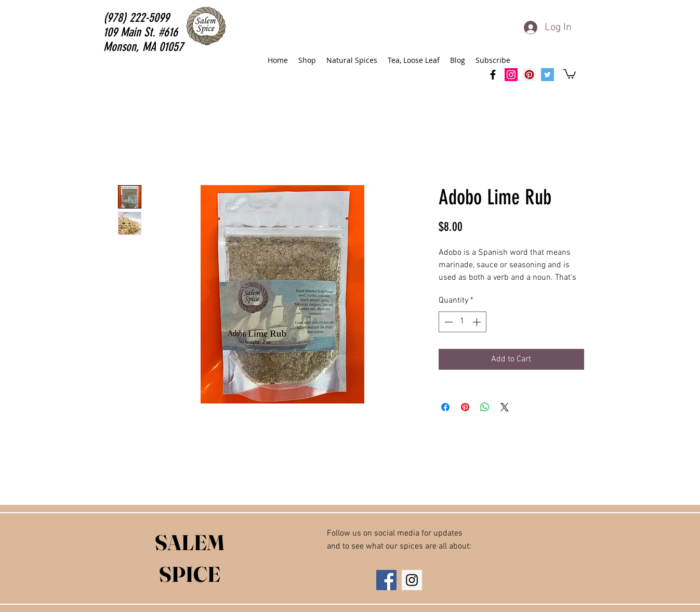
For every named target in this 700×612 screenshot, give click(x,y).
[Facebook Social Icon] (386, 580)
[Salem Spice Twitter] (547, 75)
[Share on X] (505, 407)
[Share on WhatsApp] (485, 407)
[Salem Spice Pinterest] (529, 75)
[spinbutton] (463, 322)
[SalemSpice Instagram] (511, 75)
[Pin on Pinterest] (465, 407)
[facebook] (493, 75)
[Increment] (478, 322)
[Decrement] (447, 322)
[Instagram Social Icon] (412, 580)
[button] (570, 73)
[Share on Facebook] (445, 407)
